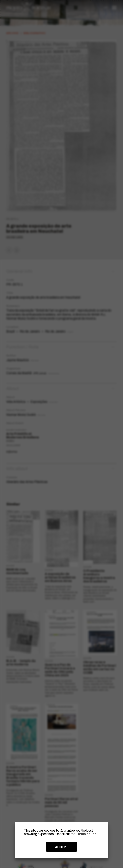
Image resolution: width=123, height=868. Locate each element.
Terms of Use (86, 834)
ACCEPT (62, 847)
